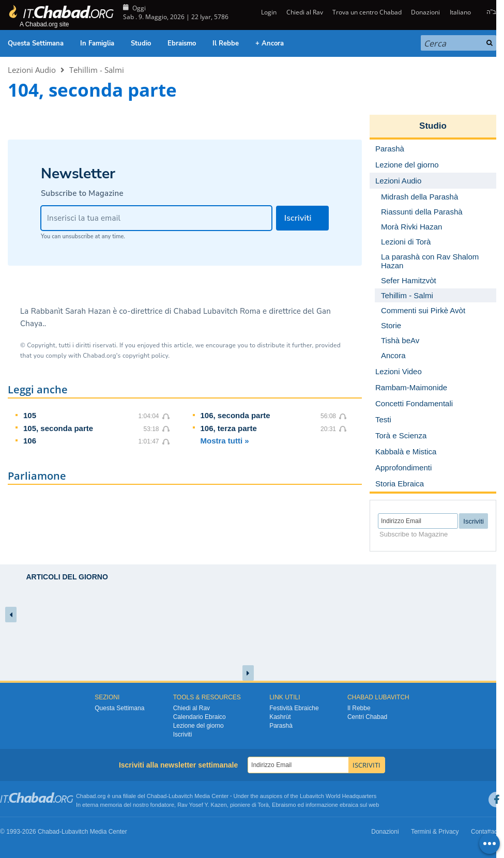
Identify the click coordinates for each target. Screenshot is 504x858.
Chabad (157, 796)
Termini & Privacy (435, 832)
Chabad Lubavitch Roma (217, 311)
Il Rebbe (226, 43)
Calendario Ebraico (200, 717)
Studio (141, 43)
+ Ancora (270, 43)
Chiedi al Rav (305, 12)
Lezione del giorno (198, 726)
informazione (322, 805)
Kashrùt (280, 717)
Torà (263, 805)
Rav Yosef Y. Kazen (202, 805)
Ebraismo (182, 43)
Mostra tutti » (225, 441)
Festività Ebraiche (294, 708)
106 (30, 441)
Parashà (281, 726)
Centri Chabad (367, 717)
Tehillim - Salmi (97, 70)
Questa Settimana (36, 43)
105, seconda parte (58, 428)
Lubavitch (181, 796)
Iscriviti (183, 734)
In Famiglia (97, 43)
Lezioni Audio (32, 70)
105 (30, 415)
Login (268, 12)
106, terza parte (229, 428)
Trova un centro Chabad (367, 12)
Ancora (393, 355)
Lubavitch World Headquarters (338, 796)
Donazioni (425, 12)
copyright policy (145, 356)
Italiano (460, 12)
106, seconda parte (235, 415)
